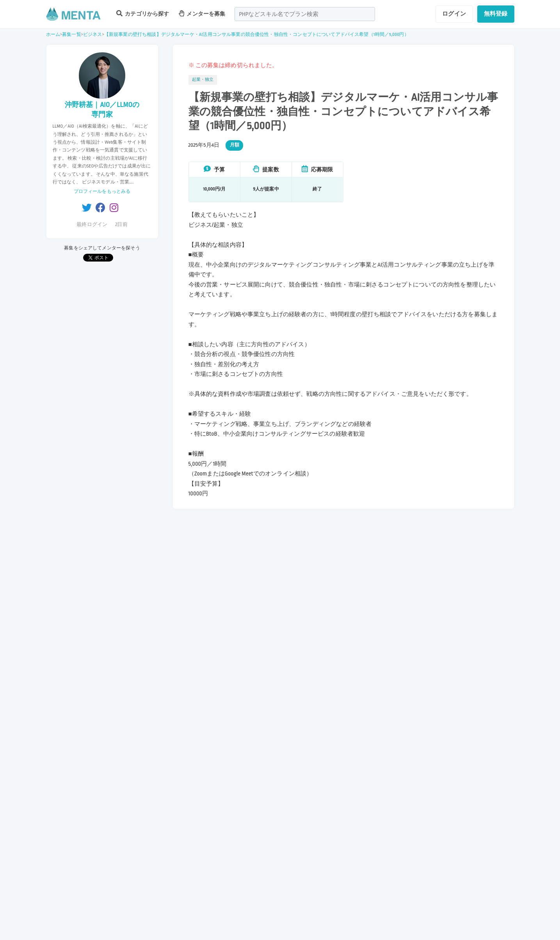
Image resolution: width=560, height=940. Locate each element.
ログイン (454, 14)
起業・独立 (203, 80)
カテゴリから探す (143, 13)
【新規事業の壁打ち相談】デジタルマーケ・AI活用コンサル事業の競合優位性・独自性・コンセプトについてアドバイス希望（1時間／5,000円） (257, 35)
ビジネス (93, 35)
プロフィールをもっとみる (102, 191)
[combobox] (305, 14)
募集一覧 (72, 35)
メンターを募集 (202, 13)
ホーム (53, 35)
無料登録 (496, 14)
